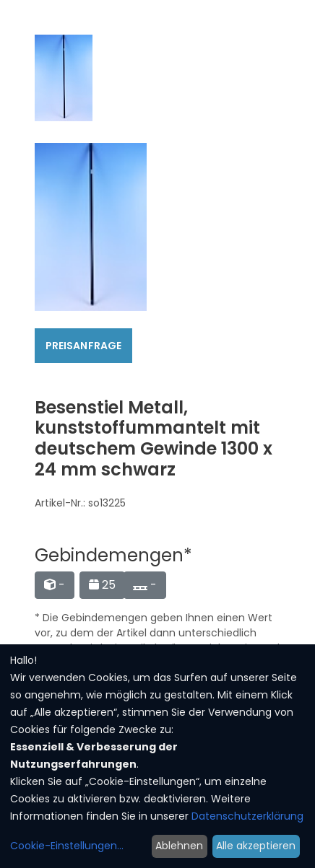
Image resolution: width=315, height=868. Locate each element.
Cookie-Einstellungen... (67, 846)
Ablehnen (179, 846)
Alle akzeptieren (256, 846)
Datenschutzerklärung (247, 816)
